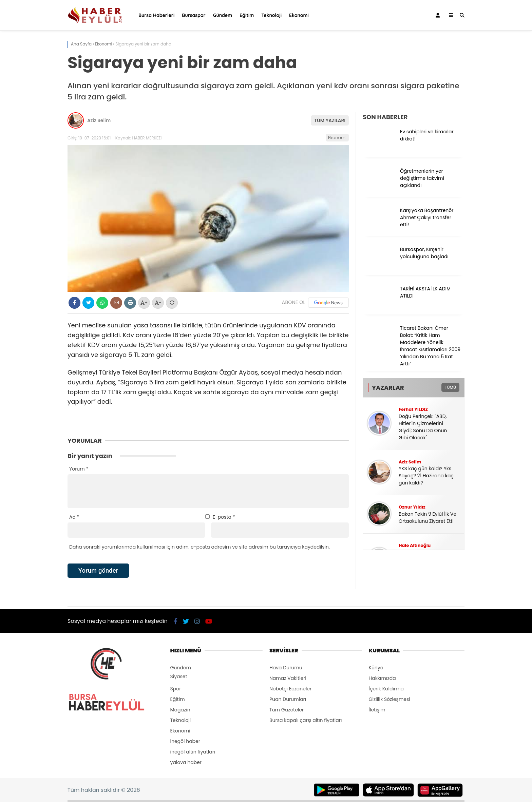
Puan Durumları (288, 699)
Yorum (79, 469)
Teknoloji (271, 15)
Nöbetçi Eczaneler (290, 689)
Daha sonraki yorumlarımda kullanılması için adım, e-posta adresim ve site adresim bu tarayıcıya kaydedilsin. (199, 547)
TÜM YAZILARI (330, 120)
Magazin (180, 710)
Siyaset (179, 676)
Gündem (223, 15)
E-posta (224, 517)
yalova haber (186, 762)
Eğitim (247, 15)
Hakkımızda (382, 678)
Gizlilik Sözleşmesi (389, 699)
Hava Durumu (286, 668)
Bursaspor (194, 15)
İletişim (377, 710)
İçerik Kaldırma (386, 689)
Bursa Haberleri (156, 15)
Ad (74, 517)
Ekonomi (299, 15)
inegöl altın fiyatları (193, 752)
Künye (376, 668)
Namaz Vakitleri (288, 678)
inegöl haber (185, 741)
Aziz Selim (99, 120)
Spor (176, 689)
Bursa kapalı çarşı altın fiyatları (306, 720)
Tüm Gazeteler (287, 710)
